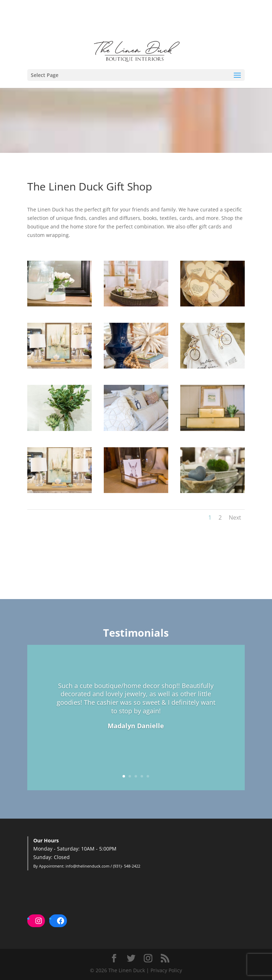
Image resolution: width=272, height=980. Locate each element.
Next (235, 517)
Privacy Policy (166, 970)
